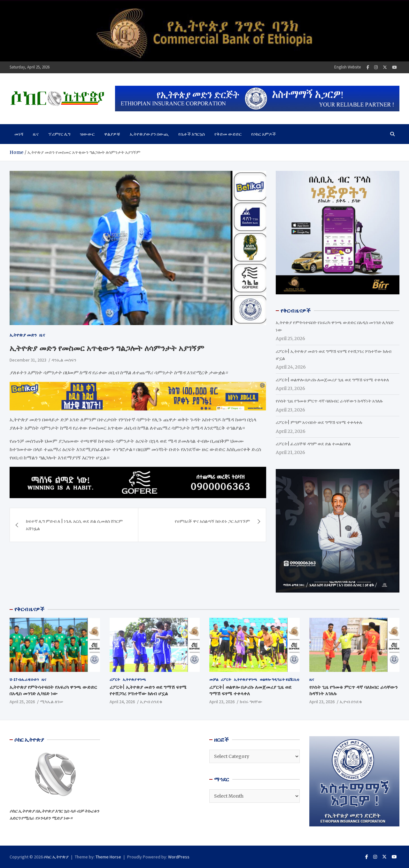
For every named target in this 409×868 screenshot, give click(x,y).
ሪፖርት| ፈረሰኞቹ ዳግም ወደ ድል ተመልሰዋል (313, 444)
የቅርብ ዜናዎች (29, 609)
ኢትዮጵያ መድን (23, 335)
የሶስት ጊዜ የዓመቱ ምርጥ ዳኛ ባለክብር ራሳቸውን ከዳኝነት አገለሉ (329, 401)
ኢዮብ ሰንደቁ (151, 702)
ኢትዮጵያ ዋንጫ (134, 679)
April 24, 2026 (122, 702)
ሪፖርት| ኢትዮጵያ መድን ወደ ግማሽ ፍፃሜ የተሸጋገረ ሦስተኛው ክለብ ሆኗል (148, 690)
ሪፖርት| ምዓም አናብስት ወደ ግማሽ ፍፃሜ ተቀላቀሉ (319, 422)
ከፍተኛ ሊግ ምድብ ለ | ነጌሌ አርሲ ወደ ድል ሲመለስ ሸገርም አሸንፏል (74, 525)
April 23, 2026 (222, 702)
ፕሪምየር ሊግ (59, 134)
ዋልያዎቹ (112, 134)
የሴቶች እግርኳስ (192, 134)
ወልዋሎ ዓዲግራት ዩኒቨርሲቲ (280, 679)
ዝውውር (87, 134)
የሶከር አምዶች (263, 134)
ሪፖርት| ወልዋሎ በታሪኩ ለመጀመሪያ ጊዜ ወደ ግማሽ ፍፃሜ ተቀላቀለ (332, 380)
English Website (347, 67)
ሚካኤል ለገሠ (52, 702)
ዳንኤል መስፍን (64, 360)
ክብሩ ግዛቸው (251, 702)
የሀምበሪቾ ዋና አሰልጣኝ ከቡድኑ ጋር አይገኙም (212, 521)
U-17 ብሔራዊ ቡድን (24, 679)
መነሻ (19, 134)
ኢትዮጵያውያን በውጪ (149, 134)
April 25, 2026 (22, 702)
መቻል (214, 679)
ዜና (36, 134)
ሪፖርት (115, 679)
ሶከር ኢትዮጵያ (56, 857)
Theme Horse (108, 857)
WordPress (179, 857)
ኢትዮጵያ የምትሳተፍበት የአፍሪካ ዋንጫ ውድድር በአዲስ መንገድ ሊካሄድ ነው (53, 690)
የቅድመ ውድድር (228, 134)
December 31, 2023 (28, 360)
